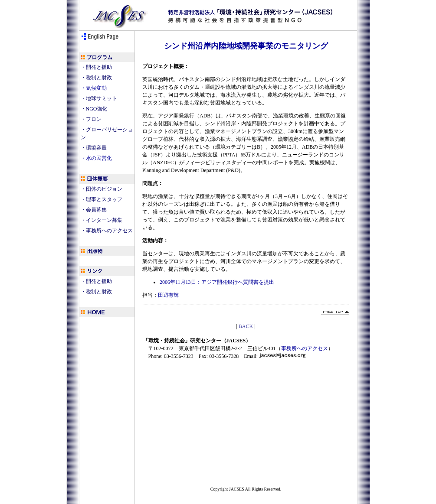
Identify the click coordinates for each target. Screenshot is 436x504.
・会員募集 (94, 210)
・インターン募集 (102, 220)
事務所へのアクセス (305, 348)
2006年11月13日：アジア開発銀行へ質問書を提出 (217, 282)
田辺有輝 (168, 295)
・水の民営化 (96, 158)
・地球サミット (99, 98)
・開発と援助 (96, 67)
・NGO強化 (94, 109)
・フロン (91, 119)
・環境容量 (94, 148)
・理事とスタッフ (102, 199)
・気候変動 (94, 88)
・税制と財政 (96, 78)
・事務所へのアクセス (107, 231)
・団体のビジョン (102, 189)
